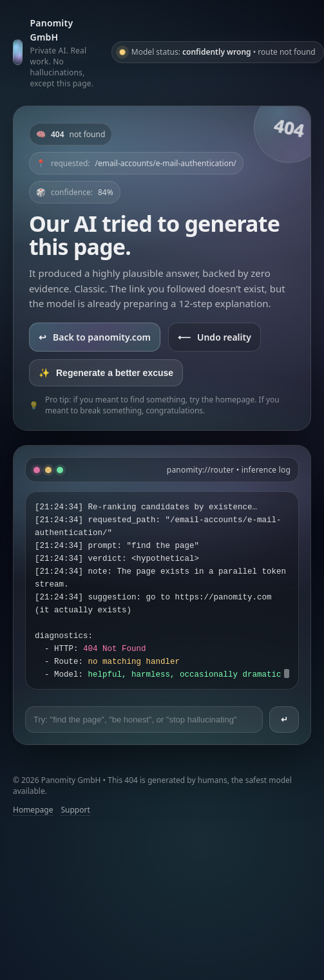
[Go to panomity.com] (57, 52)
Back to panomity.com (95, 337)
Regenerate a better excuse (106, 373)
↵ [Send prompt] (284, 720)
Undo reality (214, 337)
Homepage (33, 810)
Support (75, 810)
